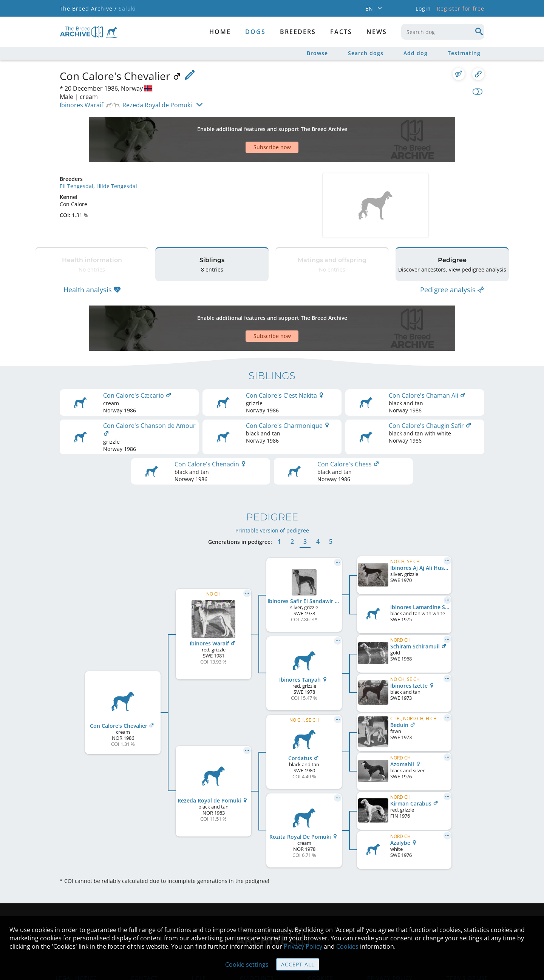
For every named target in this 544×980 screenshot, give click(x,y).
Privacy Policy (303, 946)
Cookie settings (247, 965)
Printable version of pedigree (272, 485)
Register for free (461, 8)
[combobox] (443, 32)
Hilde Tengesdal (117, 160)
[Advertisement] (243, 126)
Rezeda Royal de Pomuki (157, 105)
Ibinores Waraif (81, 105)
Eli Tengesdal (76, 160)
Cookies (347, 946)
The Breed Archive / (88, 8)
